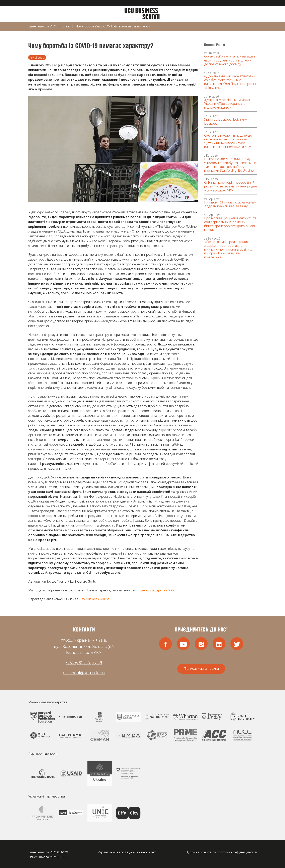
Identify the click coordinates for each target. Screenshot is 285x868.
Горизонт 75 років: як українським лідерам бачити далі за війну (230, 204)
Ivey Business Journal (95, 599)
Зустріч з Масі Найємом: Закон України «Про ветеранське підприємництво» (228, 104)
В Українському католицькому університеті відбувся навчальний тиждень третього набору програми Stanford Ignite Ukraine (230, 165)
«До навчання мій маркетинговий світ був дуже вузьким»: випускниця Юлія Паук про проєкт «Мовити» (230, 82)
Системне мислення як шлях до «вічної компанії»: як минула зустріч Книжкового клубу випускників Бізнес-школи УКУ (228, 141)
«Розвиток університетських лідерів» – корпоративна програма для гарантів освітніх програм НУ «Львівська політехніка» (228, 250)
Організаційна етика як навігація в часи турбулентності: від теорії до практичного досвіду (230, 60)
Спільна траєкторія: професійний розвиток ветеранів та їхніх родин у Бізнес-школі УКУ (230, 186)
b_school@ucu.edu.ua (84, 673)
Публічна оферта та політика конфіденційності (221, 852)
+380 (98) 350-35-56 (84, 663)
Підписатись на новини (201, 669)
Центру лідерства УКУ (157, 590)
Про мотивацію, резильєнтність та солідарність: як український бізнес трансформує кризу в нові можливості (230, 224)
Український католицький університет (127, 852)
